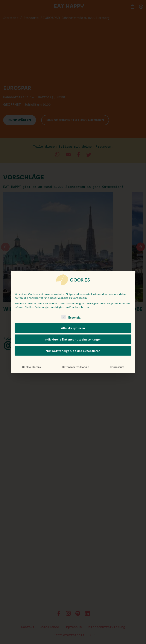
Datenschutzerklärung (75, 367)
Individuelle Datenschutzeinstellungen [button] (73, 339)
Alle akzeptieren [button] (73, 328)
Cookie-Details (31, 367)
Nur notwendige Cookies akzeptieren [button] (73, 351)
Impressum (117, 367)
